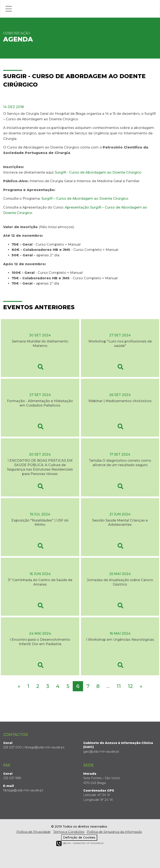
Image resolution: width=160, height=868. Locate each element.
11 (119, 686)
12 (130, 686)
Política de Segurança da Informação (114, 832)
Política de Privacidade (34, 832)
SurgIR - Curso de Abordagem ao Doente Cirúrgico (98, 172)
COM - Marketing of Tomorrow (80, 843)
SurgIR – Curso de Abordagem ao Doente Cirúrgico (85, 199)
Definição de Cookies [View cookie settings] (79, 837)
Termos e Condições (69, 832)
